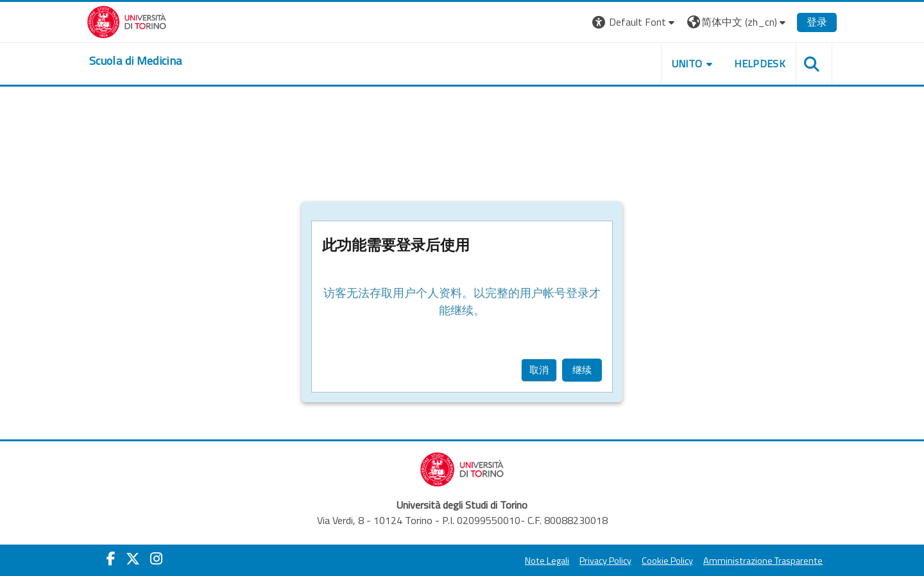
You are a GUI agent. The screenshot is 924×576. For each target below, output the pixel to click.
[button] (635, 22)
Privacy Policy (605, 561)
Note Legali (547, 561)
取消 (539, 370)
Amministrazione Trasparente (763, 561)
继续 (582, 370)
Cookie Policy (667, 561)
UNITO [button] (687, 64)
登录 (817, 22)
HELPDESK (760, 64)
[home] (135, 61)
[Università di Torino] (127, 21)
